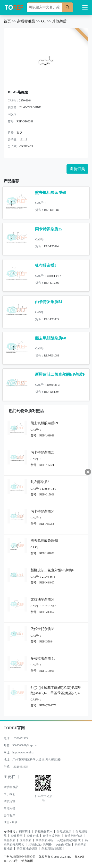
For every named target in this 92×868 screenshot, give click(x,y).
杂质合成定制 (51, 836)
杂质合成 (33, 836)
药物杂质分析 (44, 840)
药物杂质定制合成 (69, 840)
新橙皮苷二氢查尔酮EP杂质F (60, 374)
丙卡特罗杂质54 (49, 302)
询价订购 (77, 169)
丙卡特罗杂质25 (49, 229)
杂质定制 (9, 801)
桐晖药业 (25, 832)
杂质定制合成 (73, 836)
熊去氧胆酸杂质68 (50, 338)
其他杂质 (59, 21)
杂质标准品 (26, 21)
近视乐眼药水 (44, 832)
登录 (15, 822)
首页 (7, 21)
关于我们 (9, 794)
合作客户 (9, 815)
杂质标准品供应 (27, 848)
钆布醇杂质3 (46, 265)
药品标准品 (63, 844)
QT (43, 21)
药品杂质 (9, 840)
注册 (7, 822)
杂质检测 (17, 836)
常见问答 (9, 808)
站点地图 (27, 861)
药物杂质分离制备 (40, 844)
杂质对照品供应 (52, 848)
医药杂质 (25, 840)
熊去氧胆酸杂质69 (50, 192)
